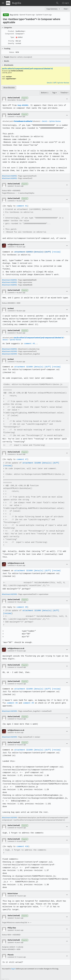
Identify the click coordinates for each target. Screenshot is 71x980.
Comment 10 (12, 596)
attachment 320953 (23, 252)
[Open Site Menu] (3, 3)
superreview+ (11, 79)
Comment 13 (12, 678)
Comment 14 (12, 713)
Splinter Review (63, 83)
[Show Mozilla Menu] (8, 3)
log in (13, 960)
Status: (12, 52)
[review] (56, 252)
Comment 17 (12, 836)
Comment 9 (11, 560)
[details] (38, 252)
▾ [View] (59, 9)
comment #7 (22, 459)
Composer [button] (20, 34)
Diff (55, 83)
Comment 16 (12, 822)
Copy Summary (52, 9)
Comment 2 (11, 201)
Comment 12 (12, 662)
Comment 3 (11, 247)
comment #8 (12, 697)
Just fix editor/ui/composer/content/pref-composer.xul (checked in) (27, 69)
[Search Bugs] (57, 3)
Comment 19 (12, 949)
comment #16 (22, 841)
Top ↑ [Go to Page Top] (5, 972)
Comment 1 (11, 117)
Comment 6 (11, 333)
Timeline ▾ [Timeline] (64, 93)
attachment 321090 (23, 367)
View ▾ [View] (66, 9)
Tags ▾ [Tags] (55, 93)
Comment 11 (12, 645)
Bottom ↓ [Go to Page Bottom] (45, 93)
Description (12, 100)
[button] (65, 3)
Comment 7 (11, 362)
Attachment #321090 (9, 351)
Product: (11, 31)
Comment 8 (11, 454)
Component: (10, 34)
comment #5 (29, 344)
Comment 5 (11, 311)
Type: (12, 37)
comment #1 (22, 206)
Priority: (11, 41)
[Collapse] (67, 99)
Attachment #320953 (9, 176)
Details (49, 83)
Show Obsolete (9, 88)
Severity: (11, 43)
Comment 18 (12, 890)
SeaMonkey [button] (20, 31)
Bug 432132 (14, 15)
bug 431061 (23, 105)
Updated (11, 186)
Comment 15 (12, 739)
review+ (9, 77)
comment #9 (22, 601)
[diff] (47, 252)
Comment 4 (11, 293)
